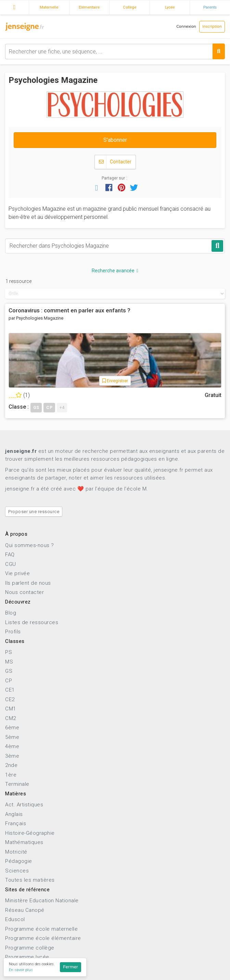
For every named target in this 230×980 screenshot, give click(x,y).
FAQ (10, 555)
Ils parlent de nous (28, 583)
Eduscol (15, 919)
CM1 (11, 709)
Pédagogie (19, 861)
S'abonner (115, 140)
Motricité (16, 852)
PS (9, 652)
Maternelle (49, 7)
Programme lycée (27, 957)
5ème (12, 737)
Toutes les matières (30, 880)
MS (9, 662)
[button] (97, 187)
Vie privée (17, 573)
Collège (130, 7)
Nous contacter (24, 592)
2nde (11, 765)
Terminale (17, 784)
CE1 (10, 690)
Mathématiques (24, 842)
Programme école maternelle (41, 929)
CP (9, 681)
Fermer (71, 967)
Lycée (170, 7)
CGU (11, 564)
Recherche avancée (115, 271)
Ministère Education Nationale (42, 901)
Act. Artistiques (24, 805)
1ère (11, 775)
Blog (11, 613)
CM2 (11, 718)
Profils (13, 632)
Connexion (186, 27)
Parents (210, 7)
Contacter (115, 162)
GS (9, 671)
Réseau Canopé (25, 910)
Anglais (14, 814)
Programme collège (30, 948)
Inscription (212, 27)
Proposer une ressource (34, 512)
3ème (12, 756)
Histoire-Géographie (30, 833)
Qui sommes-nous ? (30, 545)
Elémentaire (89, 7)
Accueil (14, 7)
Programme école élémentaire (43, 938)
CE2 (10, 699)
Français (16, 823)
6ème (12, 728)
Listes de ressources (32, 622)
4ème (12, 746)
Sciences (17, 871)
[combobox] (115, 52)
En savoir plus (21, 970)
